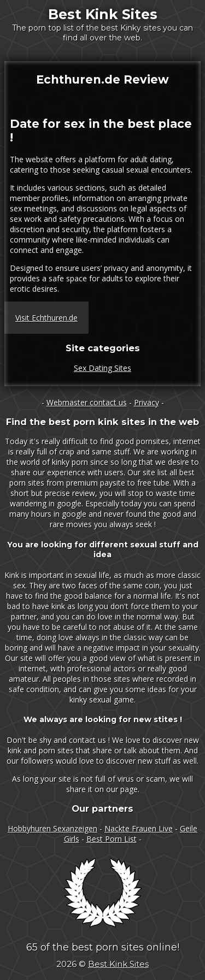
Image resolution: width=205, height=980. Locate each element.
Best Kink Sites (103, 14)
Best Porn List (112, 839)
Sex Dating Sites (102, 368)
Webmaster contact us (87, 402)
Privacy (147, 402)
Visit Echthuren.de (46, 318)
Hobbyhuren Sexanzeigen (52, 828)
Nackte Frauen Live (139, 828)
